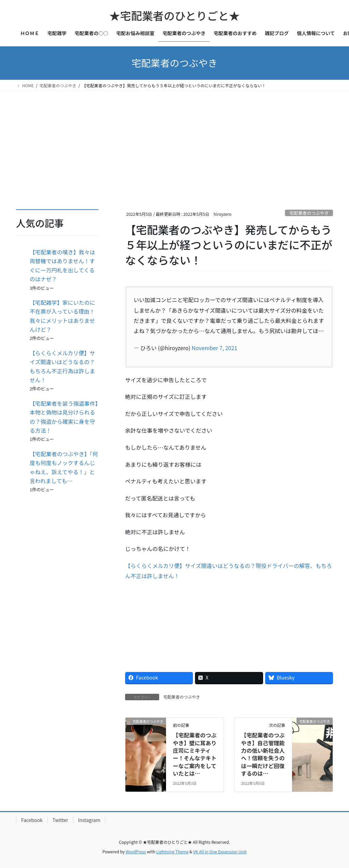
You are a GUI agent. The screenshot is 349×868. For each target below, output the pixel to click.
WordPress (136, 851)
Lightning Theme (172, 851)
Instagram (89, 820)
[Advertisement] (174, 142)
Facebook (32, 820)
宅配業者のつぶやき (309, 213)
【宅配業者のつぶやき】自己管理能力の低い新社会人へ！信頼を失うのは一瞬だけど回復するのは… (263, 754)
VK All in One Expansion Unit (220, 851)
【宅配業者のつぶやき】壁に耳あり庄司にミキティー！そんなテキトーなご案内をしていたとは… (195, 754)
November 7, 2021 (214, 348)
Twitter (60, 820)
